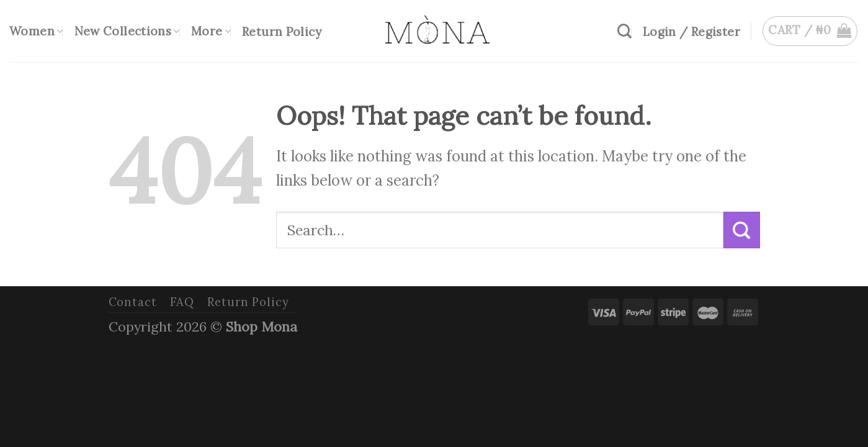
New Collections (127, 31)
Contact (133, 302)
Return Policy (282, 32)
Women (36, 31)
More (211, 31)
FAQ (182, 302)
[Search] (624, 31)
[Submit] (742, 230)
